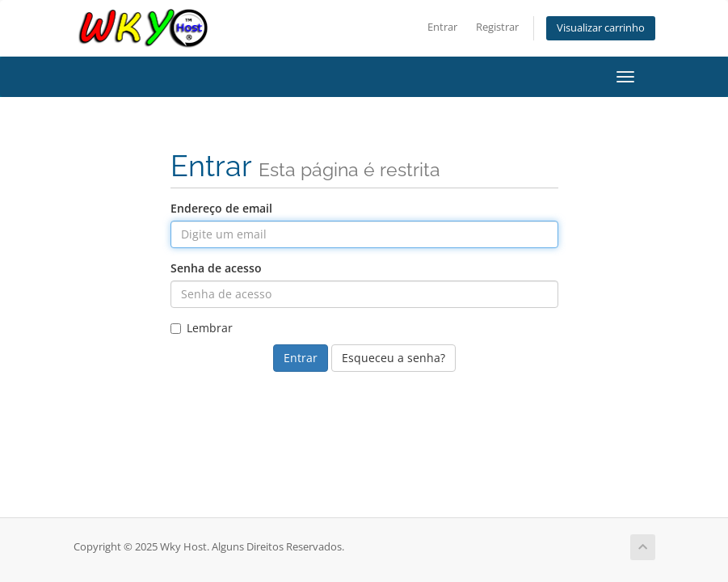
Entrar (442, 27)
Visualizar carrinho (601, 28)
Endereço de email (221, 208)
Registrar (497, 27)
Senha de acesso (216, 268)
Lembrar (202, 328)
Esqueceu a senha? (393, 358)
